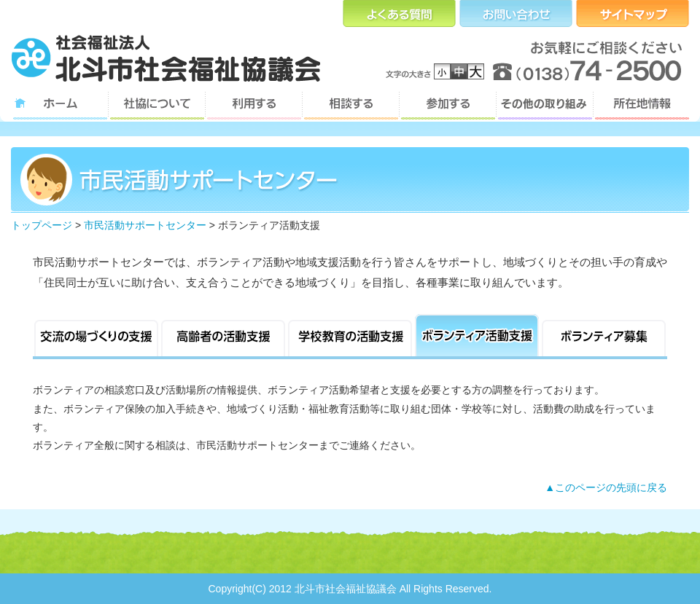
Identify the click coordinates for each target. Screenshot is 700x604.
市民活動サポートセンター (145, 225)
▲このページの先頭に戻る (606, 487)
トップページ (42, 225)
